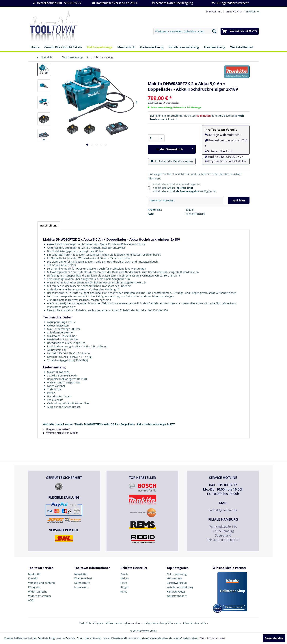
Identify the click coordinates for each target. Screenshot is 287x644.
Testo (124, 583)
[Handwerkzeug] (215, 48)
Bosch (124, 574)
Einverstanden (274, 638)
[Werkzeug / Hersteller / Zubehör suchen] (186, 31)
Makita (125, 578)
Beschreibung (49, 226)
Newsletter (81, 574)
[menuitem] (234, 11)
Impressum (81, 587)
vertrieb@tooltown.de (223, 510)
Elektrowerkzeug (177, 574)
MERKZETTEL (214, 11)
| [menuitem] (215, 11)
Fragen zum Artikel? (57, 429)
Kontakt (33, 578)
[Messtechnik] (126, 48)
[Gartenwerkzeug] (152, 48)
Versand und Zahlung (41, 583)
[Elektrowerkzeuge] (100, 48)
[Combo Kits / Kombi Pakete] (63, 48)
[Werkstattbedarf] (242, 48)
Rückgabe (34, 587)
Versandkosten (136, 623)
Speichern (239, 200)
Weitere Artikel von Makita (61, 433)
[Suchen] (214, 31)
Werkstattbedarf (177, 596)
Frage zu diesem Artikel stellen (226, 161)
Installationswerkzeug (180, 587)
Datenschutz (82, 583)
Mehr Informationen (212, 638)
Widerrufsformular (40, 596)
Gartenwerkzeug (177, 583)
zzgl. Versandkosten (169, 103)
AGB (31, 600)
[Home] (35, 48)
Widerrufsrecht (38, 592)
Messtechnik (174, 578)
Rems (124, 592)
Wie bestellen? (83, 578)
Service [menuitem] (251, 11)
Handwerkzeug (176, 592)
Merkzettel (35, 574)
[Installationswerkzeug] (184, 48)
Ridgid (124, 587)
